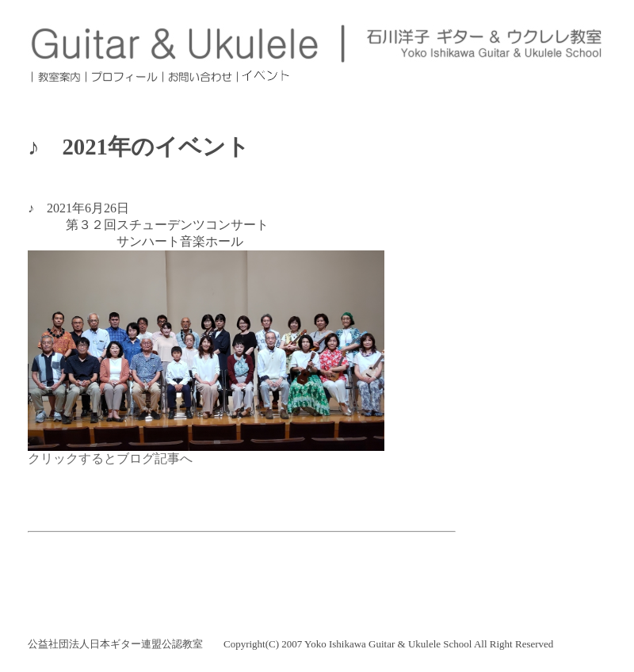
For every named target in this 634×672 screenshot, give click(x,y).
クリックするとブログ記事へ (110, 458)
